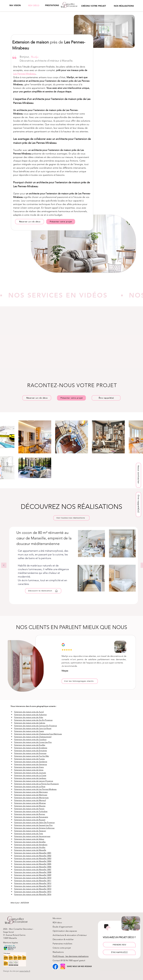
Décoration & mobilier (63, 939)
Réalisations (58, 952)
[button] (52, 5)
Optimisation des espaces (65, 931)
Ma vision (57, 918)
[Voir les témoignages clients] (80, 681)
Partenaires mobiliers (62, 944)
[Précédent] (4, 565)
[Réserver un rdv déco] (30, 222)
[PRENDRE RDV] (119, 945)
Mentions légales (11, 943)
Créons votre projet (62, 948)
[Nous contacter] (139, 475)
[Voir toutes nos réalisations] (71, 518)
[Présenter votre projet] (61, 222)
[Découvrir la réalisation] (43, 591)
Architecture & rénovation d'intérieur (70, 935)
